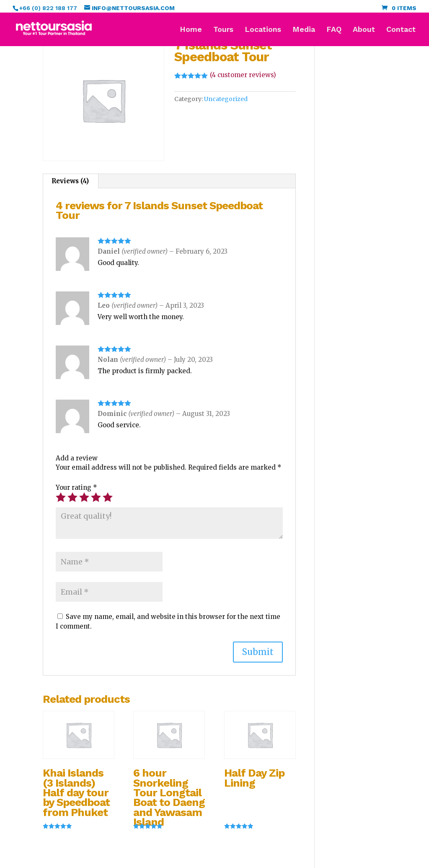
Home (191, 30)
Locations (263, 30)
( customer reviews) (243, 75)
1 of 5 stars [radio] (61, 497)
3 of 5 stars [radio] (84, 497)
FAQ (334, 30)
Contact (401, 30)
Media (304, 30)
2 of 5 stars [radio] (72, 497)
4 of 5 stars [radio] (96, 497)
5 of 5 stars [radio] (108, 497)
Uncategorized (226, 99)
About (364, 30)
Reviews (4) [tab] (70, 181)
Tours (223, 30)
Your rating (76, 487)
